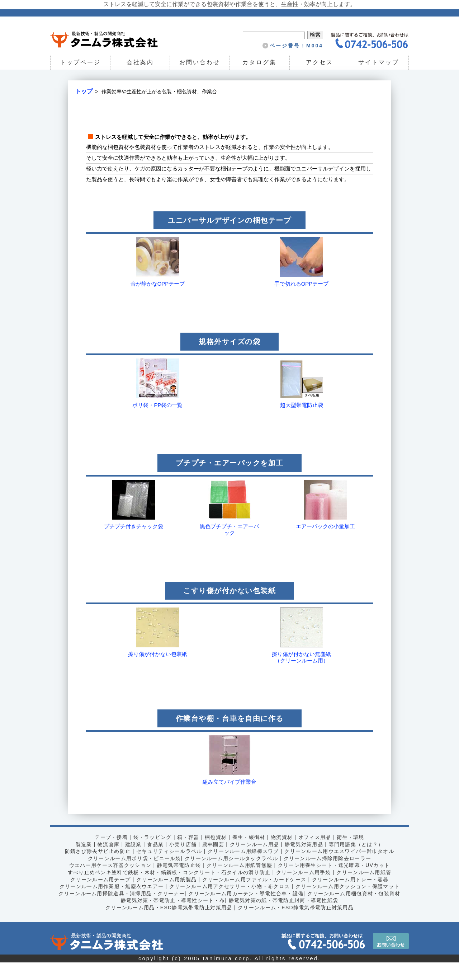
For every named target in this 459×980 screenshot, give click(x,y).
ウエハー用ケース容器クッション (110, 883)
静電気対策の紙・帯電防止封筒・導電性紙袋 (284, 918)
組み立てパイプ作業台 (229, 799)
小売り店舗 (183, 862)
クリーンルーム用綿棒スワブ (243, 869)
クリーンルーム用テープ (100, 897)
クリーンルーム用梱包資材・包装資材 (355, 911)
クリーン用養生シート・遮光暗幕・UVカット (335, 883)
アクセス (319, 62)
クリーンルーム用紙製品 (166, 897)
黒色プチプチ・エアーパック (229, 547)
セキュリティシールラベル (169, 869)
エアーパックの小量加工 (325, 544)
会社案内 (140, 62)
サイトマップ (379, 62)
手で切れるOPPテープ (302, 301)
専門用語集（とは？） (357, 862)
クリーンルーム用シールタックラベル (231, 876)
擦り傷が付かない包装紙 (158, 672)
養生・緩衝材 (249, 855)
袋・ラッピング (152, 855)
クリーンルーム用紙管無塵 (239, 883)
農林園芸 (213, 862)
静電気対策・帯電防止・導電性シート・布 (173, 918)
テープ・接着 (110, 855)
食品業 (155, 862)
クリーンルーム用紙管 (365, 890)
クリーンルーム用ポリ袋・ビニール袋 (134, 876)
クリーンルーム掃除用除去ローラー (328, 876)
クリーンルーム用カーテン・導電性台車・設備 (246, 911)
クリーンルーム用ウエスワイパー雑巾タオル (340, 869)
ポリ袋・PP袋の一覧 (157, 423)
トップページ (80, 62)
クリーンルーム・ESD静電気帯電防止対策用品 (296, 925)
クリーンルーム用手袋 (304, 890)
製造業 (83, 862)
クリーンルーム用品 (254, 862)
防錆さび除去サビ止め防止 (97, 869)
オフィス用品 (315, 855)
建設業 (133, 862)
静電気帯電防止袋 (178, 883)
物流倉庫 (108, 862)
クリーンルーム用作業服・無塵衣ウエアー (111, 904)
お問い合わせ (200, 62)
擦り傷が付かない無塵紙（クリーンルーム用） (301, 675)
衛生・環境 (351, 855)
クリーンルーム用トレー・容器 (351, 897)
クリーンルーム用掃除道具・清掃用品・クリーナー (121, 911)
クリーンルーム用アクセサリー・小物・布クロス (230, 904)
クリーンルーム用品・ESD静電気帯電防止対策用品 (168, 925)
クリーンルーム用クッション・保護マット (348, 904)
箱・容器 (188, 855)
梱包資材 (216, 855)
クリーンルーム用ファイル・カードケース (254, 897)
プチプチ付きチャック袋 (134, 544)
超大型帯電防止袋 (302, 423)
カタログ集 (259, 62)
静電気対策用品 (304, 862)
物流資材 (282, 855)
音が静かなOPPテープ (158, 301)
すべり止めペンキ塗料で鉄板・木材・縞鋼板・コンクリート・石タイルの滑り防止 (169, 890)
